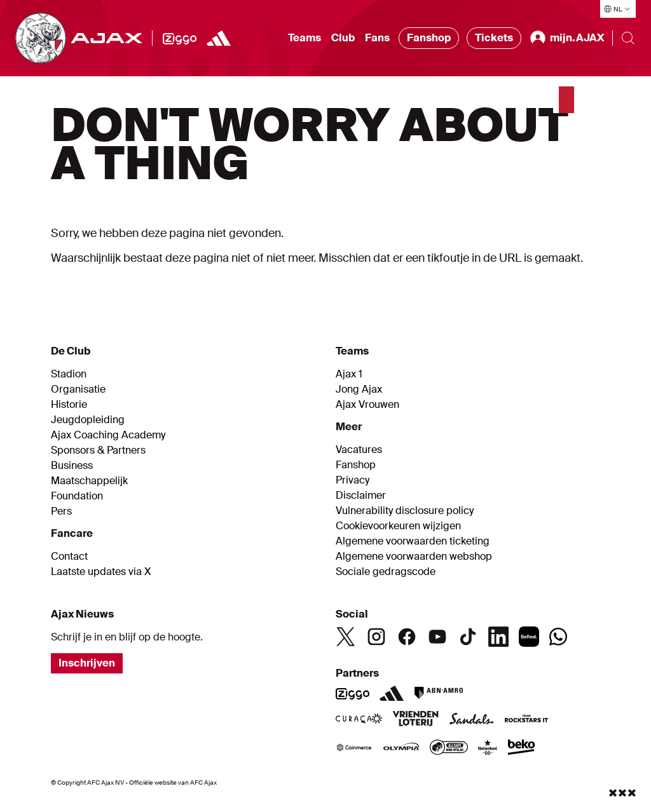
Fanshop (429, 38)
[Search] (628, 38)
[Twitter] (346, 637)
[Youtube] (437, 637)
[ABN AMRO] (438, 693)
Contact (69, 557)
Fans (377, 38)
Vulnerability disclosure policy (405, 511)
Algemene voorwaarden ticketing (413, 541)
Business (72, 466)
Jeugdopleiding (88, 420)
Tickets (494, 38)
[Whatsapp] (558, 637)
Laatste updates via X (101, 572)
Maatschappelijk (89, 481)
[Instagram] (376, 637)
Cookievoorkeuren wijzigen (398, 526)
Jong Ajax (359, 389)
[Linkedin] (498, 637)
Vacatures (359, 450)
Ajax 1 (349, 374)
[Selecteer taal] (618, 9)
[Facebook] (407, 637)
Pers (61, 511)
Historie (69, 405)
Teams (305, 38)
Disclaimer (361, 496)
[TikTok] (468, 637)
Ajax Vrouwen (367, 405)
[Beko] (522, 748)
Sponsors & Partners (98, 450)
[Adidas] (392, 693)
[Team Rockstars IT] (526, 720)
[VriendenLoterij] (415, 720)
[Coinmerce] (354, 748)
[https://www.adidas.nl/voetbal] (219, 38)
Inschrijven (87, 663)
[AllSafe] (449, 748)
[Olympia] (401, 748)
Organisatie (78, 389)
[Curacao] (359, 720)
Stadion (69, 374)
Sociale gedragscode (386, 572)
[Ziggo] (180, 38)
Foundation (77, 496)
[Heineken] (488, 748)
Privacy (353, 480)
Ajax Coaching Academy (108, 435)
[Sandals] (472, 720)
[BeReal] (529, 637)
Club (343, 38)
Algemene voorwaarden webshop (414, 557)
